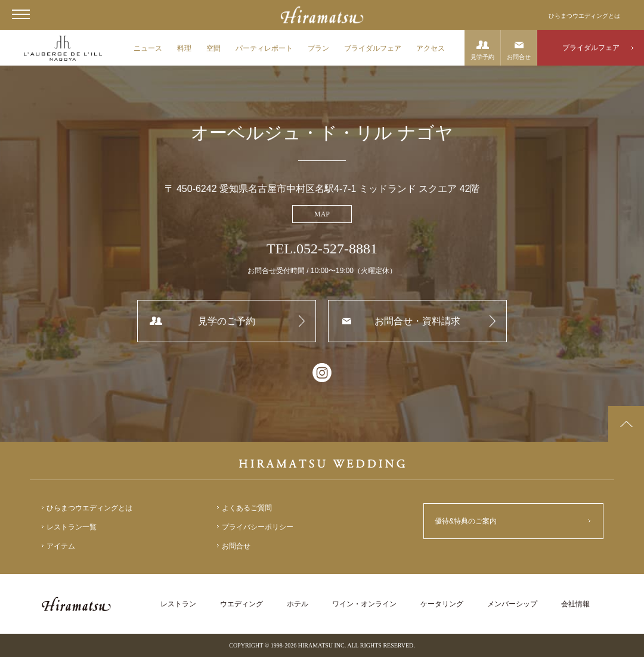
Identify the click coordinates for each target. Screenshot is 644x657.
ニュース (148, 48)
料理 (184, 48)
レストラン (178, 604)
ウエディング (241, 604)
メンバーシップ (512, 604)
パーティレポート (264, 48)
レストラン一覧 (72, 527)
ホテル (298, 604)
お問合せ (519, 57)
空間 (213, 48)
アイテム (61, 546)
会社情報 (575, 604)
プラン (318, 48)
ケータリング (442, 604)
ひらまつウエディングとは (584, 16)
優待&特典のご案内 (466, 521)
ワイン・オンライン (364, 604)
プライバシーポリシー (258, 527)
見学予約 (482, 57)
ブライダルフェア (373, 48)
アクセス (431, 48)
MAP (322, 214)
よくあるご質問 (247, 508)
